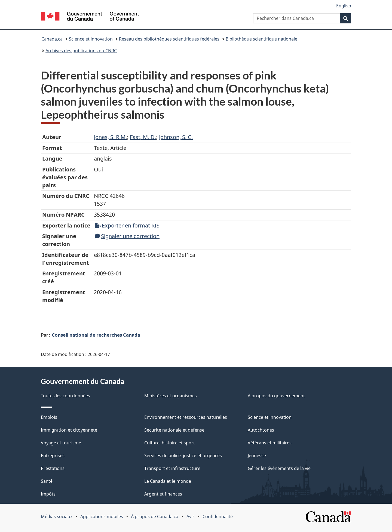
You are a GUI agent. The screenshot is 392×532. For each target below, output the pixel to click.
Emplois (49, 417)
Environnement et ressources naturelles (186, 417)
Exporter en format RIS (127, 225)
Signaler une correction (127, 236)
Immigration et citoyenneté (69, 430)
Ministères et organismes (171, 396)
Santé (47, 481)
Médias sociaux (57, 516)
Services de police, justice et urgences (183, 456)
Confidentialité (218, 516)
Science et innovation (91, 39)
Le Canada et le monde (168, 481)
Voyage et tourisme (61, 443)
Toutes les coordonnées (65, 396)
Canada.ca (52, 39)
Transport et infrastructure (172, 468)
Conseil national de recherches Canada (96, 335)
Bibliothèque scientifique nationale (261, 39)
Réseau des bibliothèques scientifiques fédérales (169, 39)
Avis (191, 516)
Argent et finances (163, 494)
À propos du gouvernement (276, 396)
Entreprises (53, 456)
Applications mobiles (102, 516)
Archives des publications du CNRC (81, 51)
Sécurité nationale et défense (174, 430)
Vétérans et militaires (270, 443)
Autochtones (261, 430)
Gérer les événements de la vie (279, 468)
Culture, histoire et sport (170, 443)
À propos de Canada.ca (155, 516)
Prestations (53, 468)
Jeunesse (257, 456)
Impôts (48, 494)
